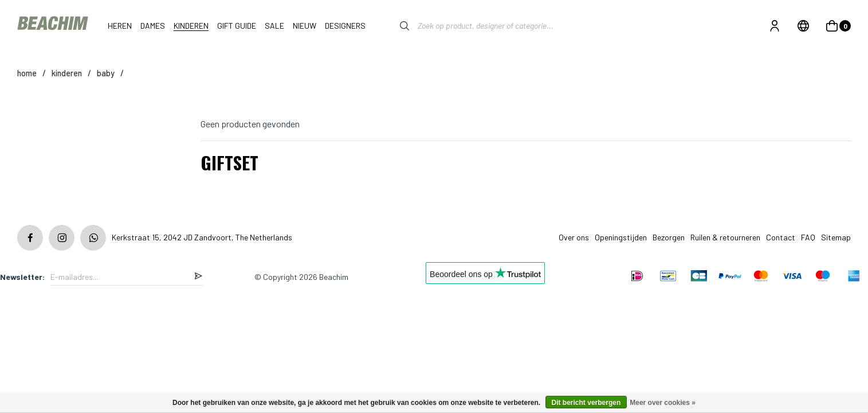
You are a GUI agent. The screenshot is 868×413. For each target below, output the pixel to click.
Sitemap (836, 237)
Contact (781, 237)
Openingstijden (621, 237)
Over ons (574, 237)
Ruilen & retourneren (725, 237)
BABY (106, 73)
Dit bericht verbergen (586, 403)
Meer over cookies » (663, 403)
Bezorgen (669, 237)
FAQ (808, 237)
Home (27, 73)
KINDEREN (67, 73)
